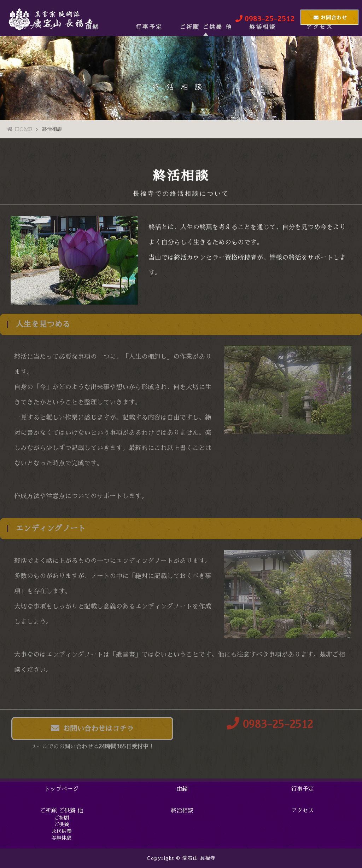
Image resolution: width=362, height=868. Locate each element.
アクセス (320, 47)
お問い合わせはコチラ (92, 730)
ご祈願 (62, 818)
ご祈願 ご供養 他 (206, 47)
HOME (20, 129)
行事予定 (149, 47)
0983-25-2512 (270, 726)
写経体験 (62, 838)
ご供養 (62, 824)
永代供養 (62, 831)
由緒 (92, 47)
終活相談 (263, 47)
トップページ (36, 47)
